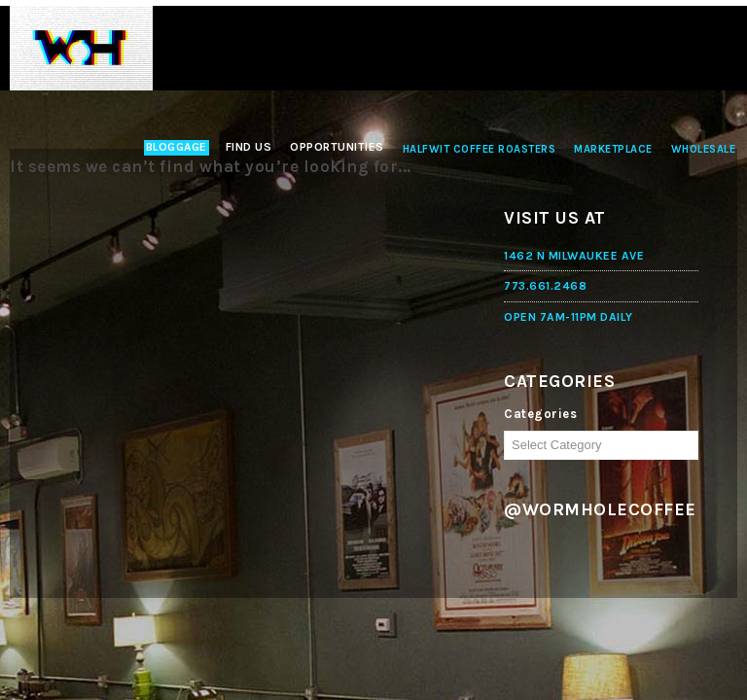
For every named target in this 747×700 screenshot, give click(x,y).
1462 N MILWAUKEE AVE (574, 256)
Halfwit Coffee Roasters (480, 149)
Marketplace (613, 149)
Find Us (249, 147)
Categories (540, 414)
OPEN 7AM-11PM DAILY (569, 317)
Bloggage (177, 147)
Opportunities (337, 147)
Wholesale (704, 149)
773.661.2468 (545, 286)
